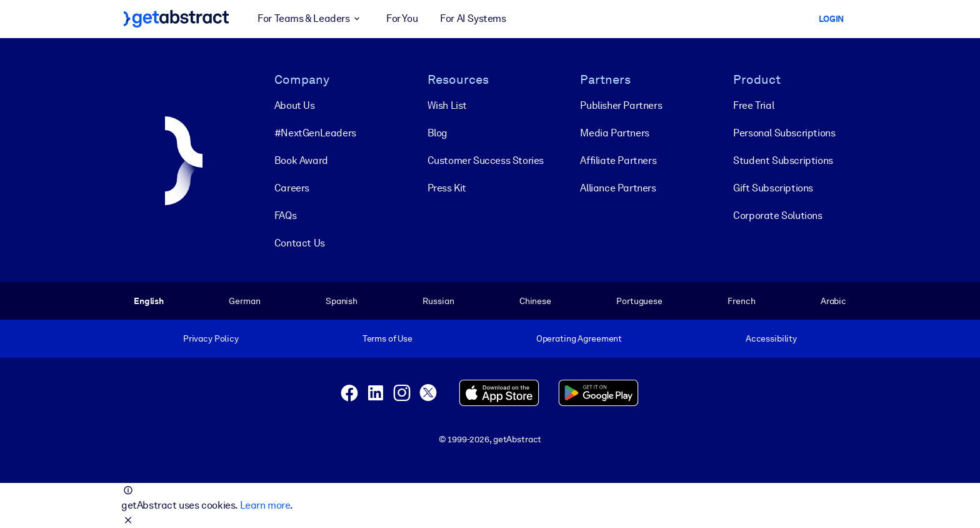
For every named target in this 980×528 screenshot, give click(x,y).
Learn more (265, 505)
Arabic (833, 301)
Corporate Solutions (777, 216)
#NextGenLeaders (315, 133)
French (741, 301)
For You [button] (402, 18)
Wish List (447, 105)
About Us (295, 105)
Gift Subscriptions (773, 188)
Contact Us (300, 243)
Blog (437, 133)
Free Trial (753, 105)
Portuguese (639, 301)
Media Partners (614, 133)
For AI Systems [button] (473, 18)
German (244, 301)
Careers (292, 188)
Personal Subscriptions (784, 133)
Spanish (342, 301)
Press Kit (447, 188)
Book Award (301, 160)
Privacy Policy (211, 338)
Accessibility (771, 338)
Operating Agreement (579, 338)
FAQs (285, 216)
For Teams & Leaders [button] (311, 19)
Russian (438, 301)
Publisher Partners (621, 105)
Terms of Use (387, 338)
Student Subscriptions (783, 160)
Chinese (535, 301)
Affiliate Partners (618, 160)
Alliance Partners (618, 188)
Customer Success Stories (486, 160)
